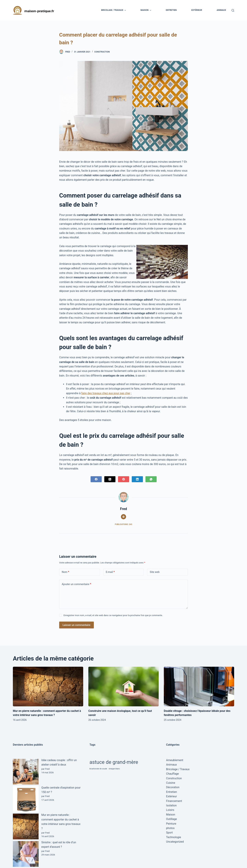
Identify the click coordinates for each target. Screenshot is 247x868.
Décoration (173, 787)
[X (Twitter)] (110, 479)
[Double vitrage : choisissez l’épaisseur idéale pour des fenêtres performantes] (199, 687)
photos (170, 828)
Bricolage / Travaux (178, 769)
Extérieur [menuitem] (197, 10)
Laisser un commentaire (77, 625)
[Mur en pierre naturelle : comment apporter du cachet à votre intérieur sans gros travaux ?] (48, 687)
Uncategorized (175, 842)
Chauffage (172, 774)
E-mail (110, 572)
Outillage (171, 819)
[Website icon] (123, 517)
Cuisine (171, 783)
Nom (65, 572)
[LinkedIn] (137, 479)
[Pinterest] (124, 479)
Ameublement (175, 760)
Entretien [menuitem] (171, 10)
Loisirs (170, 810)
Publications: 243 (123, 524)
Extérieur (171, 796)
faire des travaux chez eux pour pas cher (106, 393)
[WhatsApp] (151, 479)
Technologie (174, 837)
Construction (102, 52)
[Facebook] (96, 479)
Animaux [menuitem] (221, 10)
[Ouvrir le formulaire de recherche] (233, 10)
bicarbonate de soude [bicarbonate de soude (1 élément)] (98, 769)
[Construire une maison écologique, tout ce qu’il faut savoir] (123, 687)
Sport (169, 833)
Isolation (171, 805)
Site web (155, 572)
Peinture (171, 824)
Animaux (171, 765)
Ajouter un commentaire (76, 584)
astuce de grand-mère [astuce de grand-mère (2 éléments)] (114, 762)
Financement (174, 801)
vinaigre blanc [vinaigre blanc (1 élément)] (114, 769)
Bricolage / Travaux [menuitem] (114, 10)
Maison (171, 815)
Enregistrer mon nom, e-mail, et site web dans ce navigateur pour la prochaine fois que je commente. (113, 615)
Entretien (171, 792)
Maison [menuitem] (146, 10)
